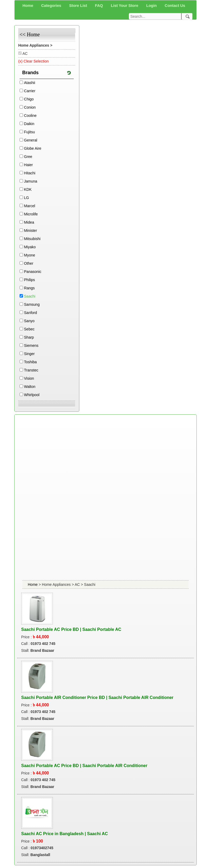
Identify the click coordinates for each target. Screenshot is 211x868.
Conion (30, 107)
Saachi (30, 296)
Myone (30, 255)
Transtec (31, 370)
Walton (30, 387)
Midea (29, 222)
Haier (28, 165)
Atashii (30, 83)
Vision (29, 378)
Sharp (29, 337)
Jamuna (31, 181)
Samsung (32, 304)
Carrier (30, 91)
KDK (28, 189)
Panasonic (33, 272)
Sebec (29, 329)
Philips (29, 280)
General (31, 140)
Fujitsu (29, 132)
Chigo (29, 99)
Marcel (30, 206)
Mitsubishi (32, 239)
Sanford (31, 313)
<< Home (30, 34)
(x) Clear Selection (33, 61)
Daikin (29, 124)
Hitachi (30, 173)
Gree (28, 157)
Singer (29, 354)
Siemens (31, 346)
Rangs (29, 288)
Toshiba (30, 362)
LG (27, 198)
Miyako (30, 247)
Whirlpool (32, 395)
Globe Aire (33, 148)
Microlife (31, 214)
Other (29, 263)
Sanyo (29, 321)
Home (33, 584)
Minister (31, 231)
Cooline (30, 116)
